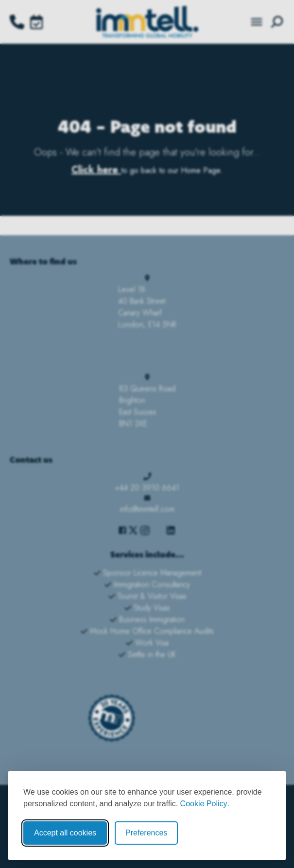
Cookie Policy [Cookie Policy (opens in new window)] (204, 804)
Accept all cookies (65, 833)
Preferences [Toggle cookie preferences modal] (146, 833)
